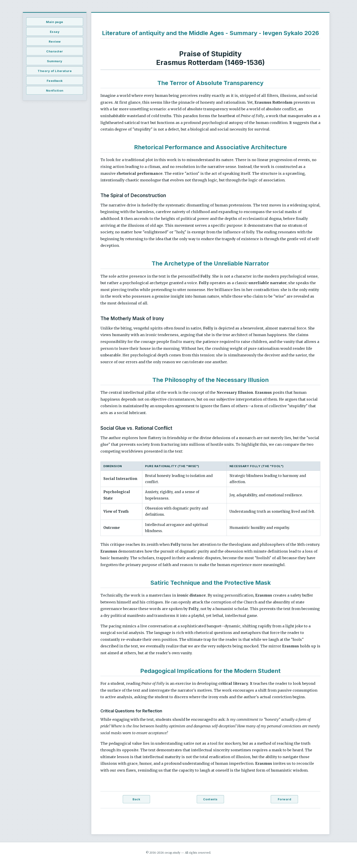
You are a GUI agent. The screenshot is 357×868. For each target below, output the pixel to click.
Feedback (55, 81)
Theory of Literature (55, 71)
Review (55, 41)
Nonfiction (55, 90)
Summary (55, 61)
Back (136, 799)
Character (55, 51)
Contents (210, 799)
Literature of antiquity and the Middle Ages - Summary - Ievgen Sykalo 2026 (210, 33)
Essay (55, 32)
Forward (285, 799)
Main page (55, 22)
